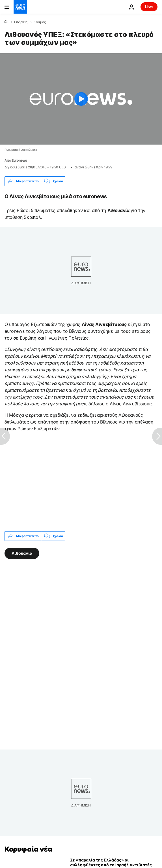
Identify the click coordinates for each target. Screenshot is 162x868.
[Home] (6, 22)
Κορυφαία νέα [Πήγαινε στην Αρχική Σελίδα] (28, 849)
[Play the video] (81, 99)
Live (149, 7)
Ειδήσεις (21, 22)
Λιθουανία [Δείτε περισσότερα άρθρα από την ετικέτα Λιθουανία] (22, 553)
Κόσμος (40, 22)
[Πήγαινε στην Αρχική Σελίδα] (20, 7)
